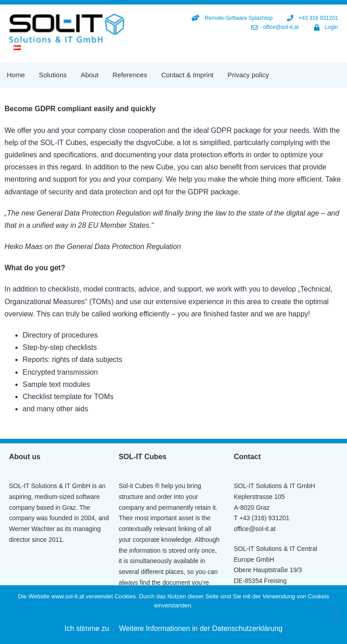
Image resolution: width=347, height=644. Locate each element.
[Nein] (336, 615)
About (90, 75)
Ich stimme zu (87, 628)
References (130, 75)
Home (16, 75)
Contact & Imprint (188, 75)
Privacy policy (249, 75)
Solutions (53, 75)
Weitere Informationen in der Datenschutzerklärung (201, 628)
